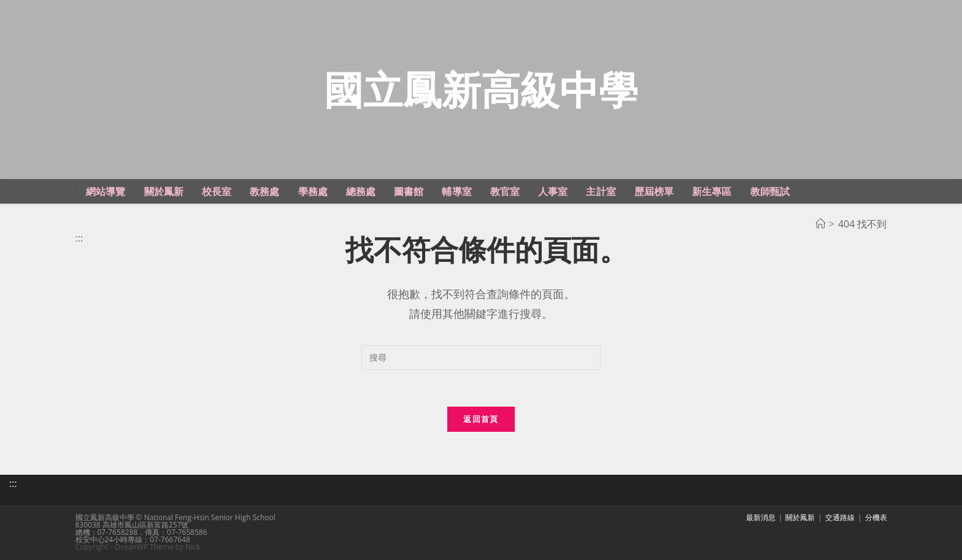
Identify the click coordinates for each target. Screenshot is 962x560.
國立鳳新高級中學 (481, 89)
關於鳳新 (800, 517)
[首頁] (820, 224)
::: (70, 188)
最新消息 (761, 517)
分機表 (876, 517)
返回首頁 (481, 419)
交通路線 (840, 517)
